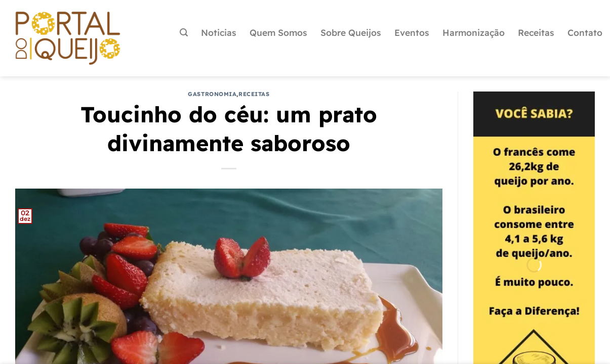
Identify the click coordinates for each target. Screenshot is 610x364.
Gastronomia (212, 94)
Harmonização (474, 32)
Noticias (219, 32)
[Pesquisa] (184, 33)
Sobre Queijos (351, 32)
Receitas (536, 32)
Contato (585, 32)
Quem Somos (278, 32)
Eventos (412, 32)
